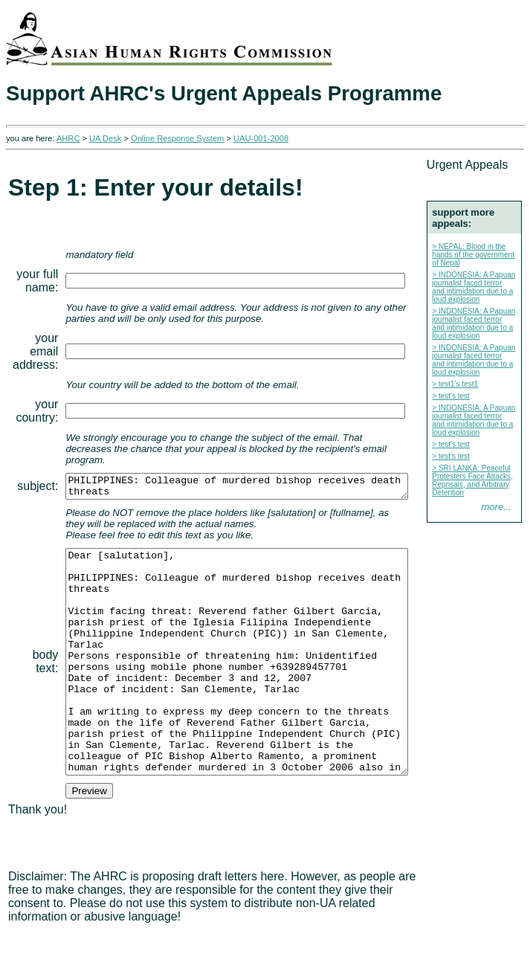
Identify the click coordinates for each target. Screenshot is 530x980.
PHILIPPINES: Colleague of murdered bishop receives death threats (257, 477)
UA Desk (105, 138)
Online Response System (177, 138)
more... (502, 736)
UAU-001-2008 (261, 138)
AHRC (68, 138)
